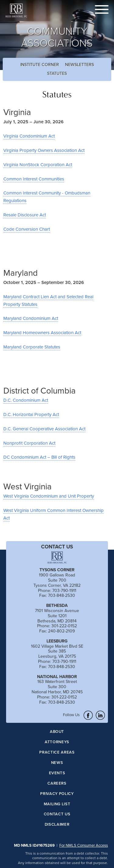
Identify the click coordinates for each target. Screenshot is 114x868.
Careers (57, 784)
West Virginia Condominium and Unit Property (49, 496)
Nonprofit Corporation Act (29, 443)
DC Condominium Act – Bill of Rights (39, 457)
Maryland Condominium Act (31, 318)
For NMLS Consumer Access (84, 845)
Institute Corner (40, 65)
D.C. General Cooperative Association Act (44, 429)
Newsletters (79, 65)
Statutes (57, 73)
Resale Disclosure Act (25, 215)
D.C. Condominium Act (26, 400)
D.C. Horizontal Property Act (31, 414)
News (57, 763)
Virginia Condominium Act (29, 136)
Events (57, 773)
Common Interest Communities (34, 179)
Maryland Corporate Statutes (32, 347)
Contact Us (57, 814)
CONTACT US (57, 547)
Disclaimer (57, 825)
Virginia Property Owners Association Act (44, 150)
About (57, 732)
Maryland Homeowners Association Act (42, 332)
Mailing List (57, 804)
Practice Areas (57, 752)
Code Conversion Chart (27, 229)
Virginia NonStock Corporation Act (38, 164)
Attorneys (57, 742)
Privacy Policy (57, 794)
